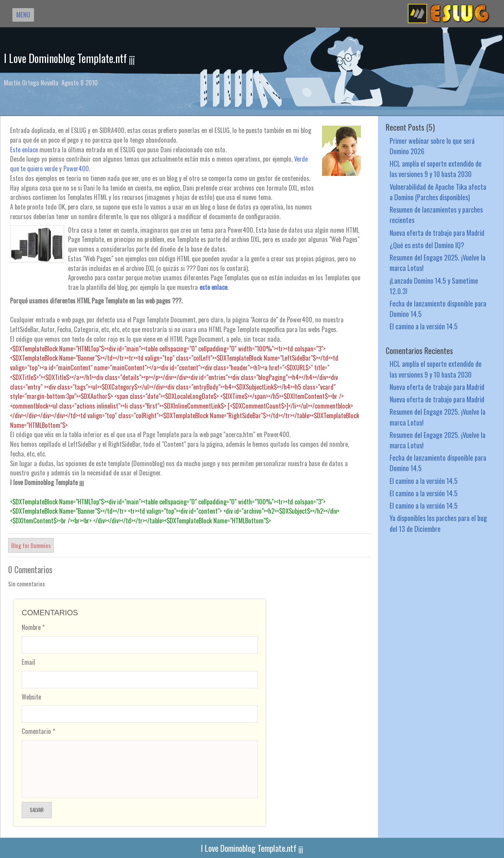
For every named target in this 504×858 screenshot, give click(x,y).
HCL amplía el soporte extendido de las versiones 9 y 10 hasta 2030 (436, 169)
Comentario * (38, 731)
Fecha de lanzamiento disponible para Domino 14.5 (438, 308)
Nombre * (33, 627)
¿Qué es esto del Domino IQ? (427, 245)
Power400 (76, 168)
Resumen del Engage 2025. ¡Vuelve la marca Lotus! (438, 262)
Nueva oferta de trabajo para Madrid (437, 232)
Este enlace (24, 149)
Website (31, 697)
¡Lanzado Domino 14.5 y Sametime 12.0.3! (434, 286)
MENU (23, 14)
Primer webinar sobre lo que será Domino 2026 (432, 146)
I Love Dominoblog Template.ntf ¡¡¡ (69, 58)
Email (28, 662)
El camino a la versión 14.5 (424, 326)
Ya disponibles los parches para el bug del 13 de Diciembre (438, 523)
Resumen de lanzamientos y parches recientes (436, 214)
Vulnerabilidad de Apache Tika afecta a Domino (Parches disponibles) (438, 192)
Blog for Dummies (31, 545)
